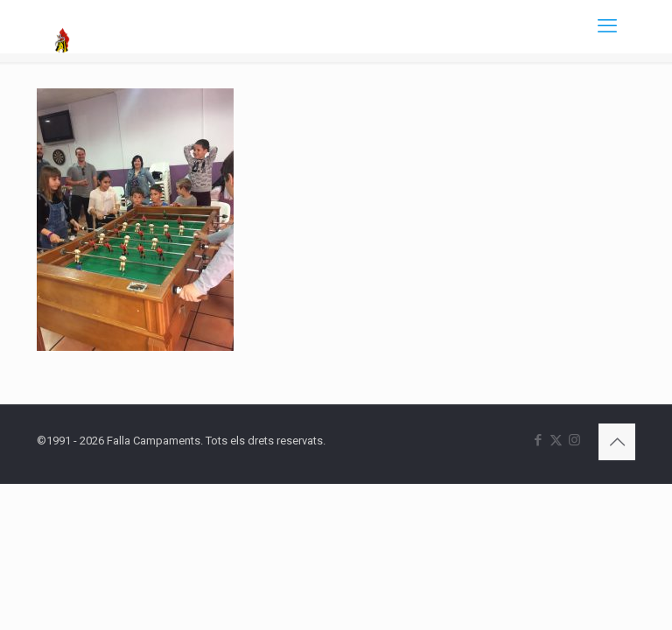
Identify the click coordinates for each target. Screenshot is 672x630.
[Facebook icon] (538, 440)
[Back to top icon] (617, 442)
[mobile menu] (607, 26)
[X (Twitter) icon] (556, 440)
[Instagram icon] (574, 440)
